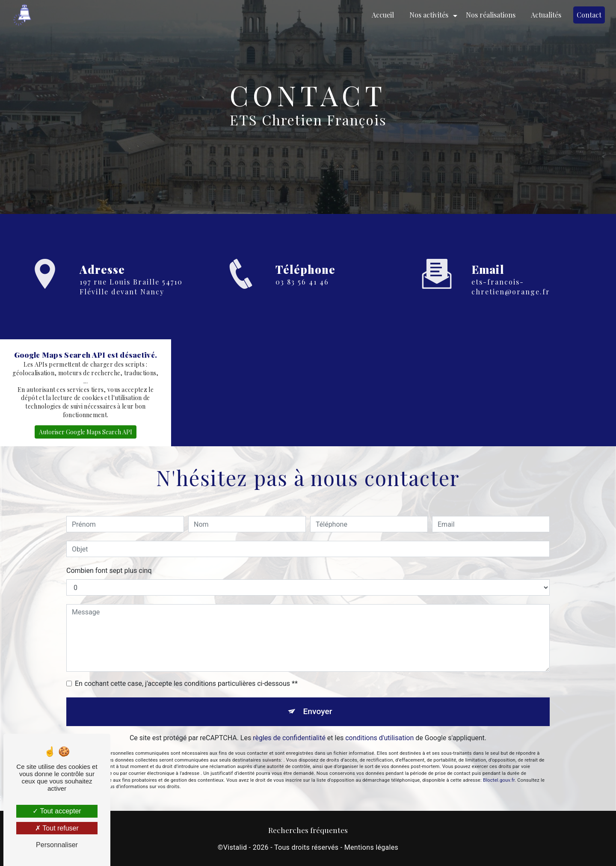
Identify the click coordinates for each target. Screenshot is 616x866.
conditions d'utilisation (379, 713)
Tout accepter (57, 811)
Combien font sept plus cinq (109, 546)
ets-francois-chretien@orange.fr (511, 286)
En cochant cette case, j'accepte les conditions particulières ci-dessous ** (186, 659)
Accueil (383, 15)
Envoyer (318, 687)
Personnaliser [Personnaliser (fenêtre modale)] (57, 845)
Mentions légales (371, 847)
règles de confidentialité (289, 713)
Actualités (546, 15)
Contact (589, 15)
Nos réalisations (491, 15)
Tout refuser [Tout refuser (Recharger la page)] (57, 828)
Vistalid (235, 847)
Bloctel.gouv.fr (499, 756)
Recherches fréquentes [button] (308, 830)
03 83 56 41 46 (302, 282)
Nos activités (429, 15)
